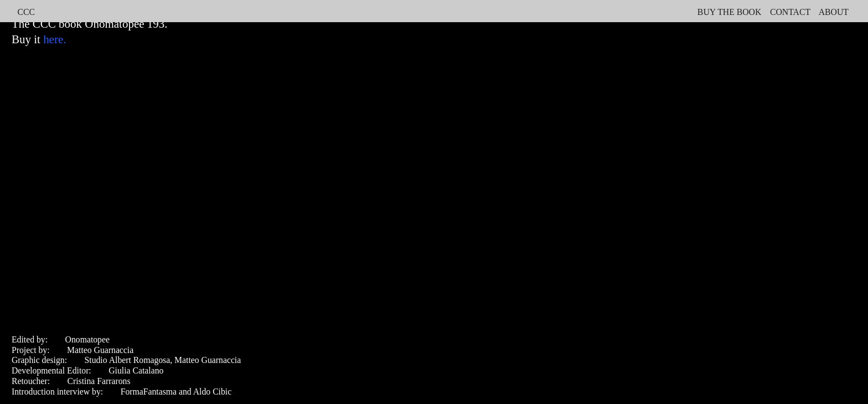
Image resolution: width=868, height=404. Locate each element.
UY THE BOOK (732, 12)
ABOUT (835, 12)
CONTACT (790, 12)
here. (55, 39)
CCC (26, 12)
